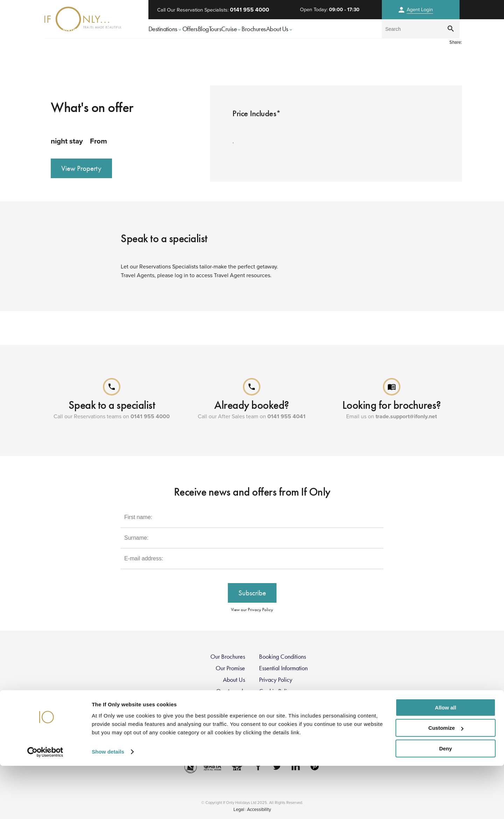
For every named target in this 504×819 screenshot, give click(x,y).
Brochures (254, 29)
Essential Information (283, 668)
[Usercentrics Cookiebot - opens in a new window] (45, 805)
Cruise (231, 29)
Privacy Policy (276, 680)
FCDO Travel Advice (220, 737)
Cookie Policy (276, 691)
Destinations (165, 29)
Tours (215, 29)
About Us (280, 29)
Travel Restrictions (224, 714)
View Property (81, 168)
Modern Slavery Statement (213, 726)
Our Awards (230, 691)
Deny (446, 802)
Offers (190, 29)
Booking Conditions (282, 657)
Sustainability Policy (283, 737)
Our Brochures (228, 657)
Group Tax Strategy (282, 703)
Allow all (446, 761)
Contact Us (272, 714)
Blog (203, 29)
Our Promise (230, 668)
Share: (456, 42)
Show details (108, 805)
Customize (446, 781)
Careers (235, 703)
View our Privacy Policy (252, 610)
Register (269, 726)
